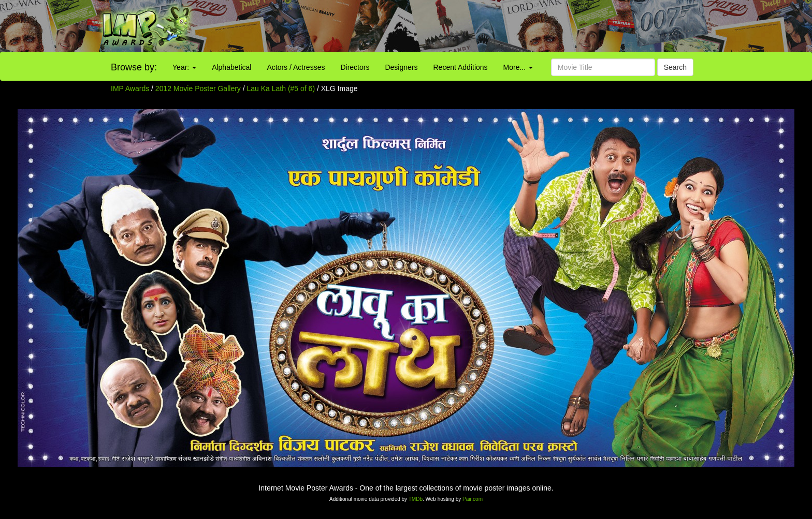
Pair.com (473, 499)
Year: (184, 67)
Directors (355, 67)
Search (675, 67)
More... (518, 67)
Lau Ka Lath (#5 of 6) (281, 88)
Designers (401, 67)
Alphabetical (231, 67)
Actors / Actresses (296, 67)
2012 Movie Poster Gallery (198, 88)
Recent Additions (461, 67)
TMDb (416, 499)
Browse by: (134, 67)
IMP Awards (130, 88)
